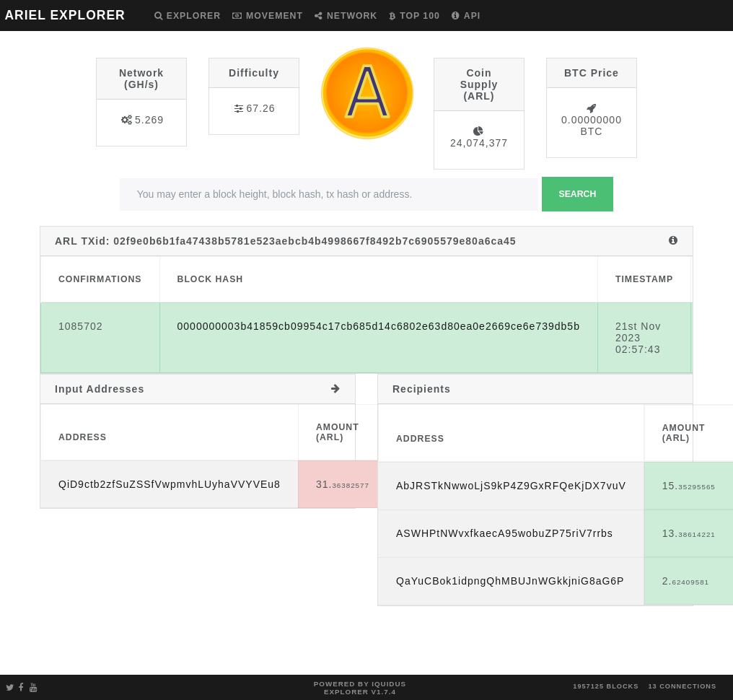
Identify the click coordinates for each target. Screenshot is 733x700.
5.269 (149, 120)
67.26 (260, 108)
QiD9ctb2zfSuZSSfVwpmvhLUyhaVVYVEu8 (170, 484)
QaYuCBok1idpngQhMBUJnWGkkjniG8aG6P (510, 581)
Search (578, 194)
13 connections (682, 686)
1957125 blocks (606, 686)
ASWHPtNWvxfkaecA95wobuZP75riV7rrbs (505, 533)
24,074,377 (479, 143)
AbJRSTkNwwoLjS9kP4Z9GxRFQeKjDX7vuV (511, 486)
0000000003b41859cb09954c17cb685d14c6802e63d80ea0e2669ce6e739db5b (379, 326)
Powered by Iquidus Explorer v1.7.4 (360, 688)
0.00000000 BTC (592, 126)
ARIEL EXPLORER (65, 15)
